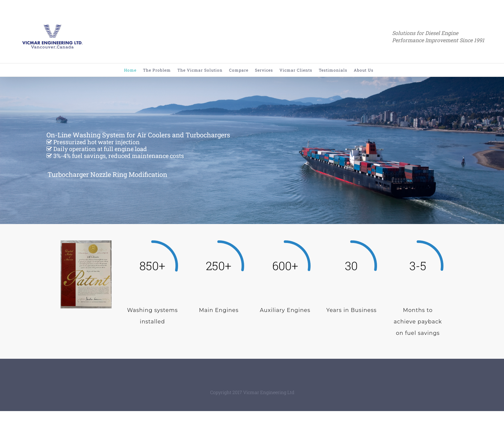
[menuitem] (134, 70)
